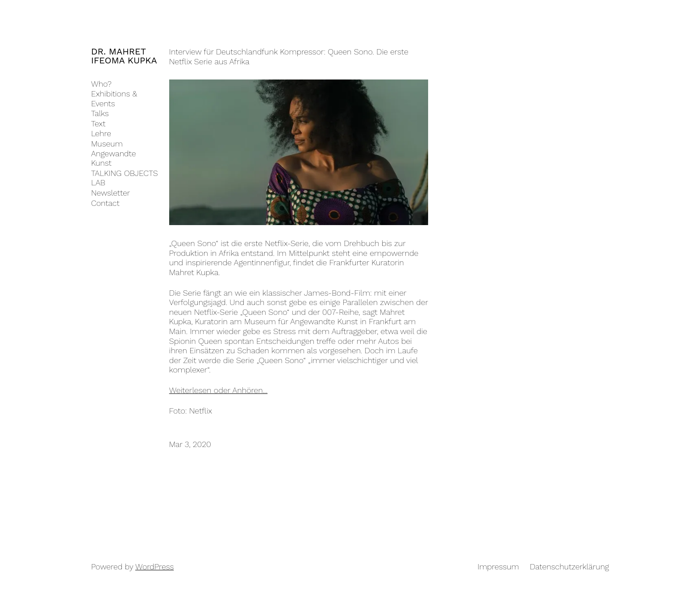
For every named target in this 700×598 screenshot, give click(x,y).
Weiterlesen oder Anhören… (218, 390)
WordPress (154, 567)
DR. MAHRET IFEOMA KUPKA (124, 56)
